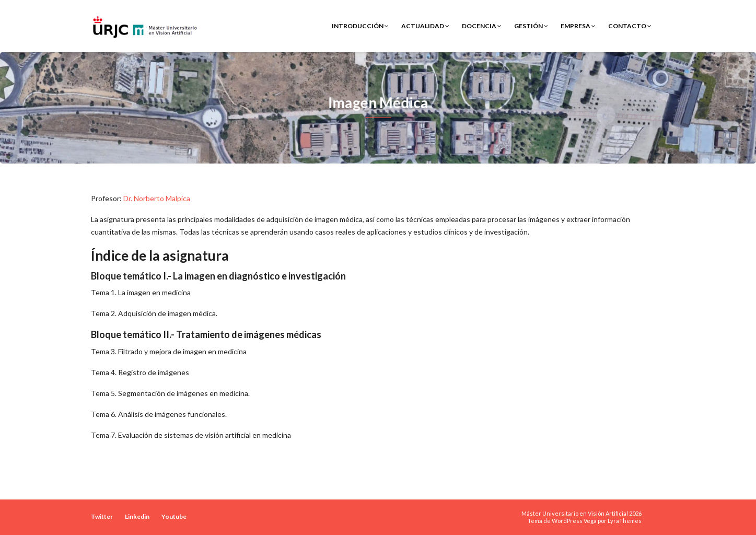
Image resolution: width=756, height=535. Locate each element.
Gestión (531, 26)
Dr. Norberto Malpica (157, 198)
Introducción (360, 26)
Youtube (174, 516)
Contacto (630, 26)
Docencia (482, 26)
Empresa (578, 26)
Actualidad (425, 26)
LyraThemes (625, 521)
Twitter (102, 516)
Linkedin (137, 516)
